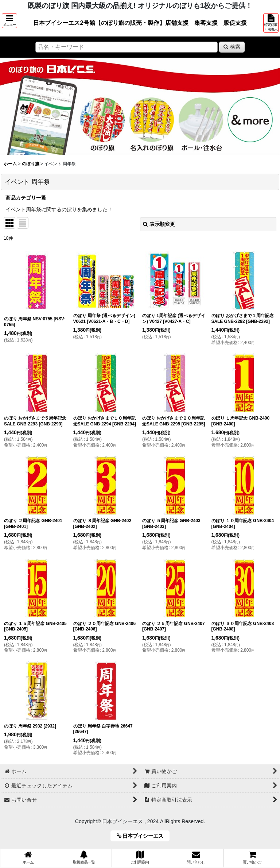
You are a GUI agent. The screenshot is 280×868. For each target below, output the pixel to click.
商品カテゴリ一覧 (26, 198)
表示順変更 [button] (159, 224)
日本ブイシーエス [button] (143, 836)
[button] (9, 21)
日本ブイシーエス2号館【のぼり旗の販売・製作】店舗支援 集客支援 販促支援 (140, 23)
